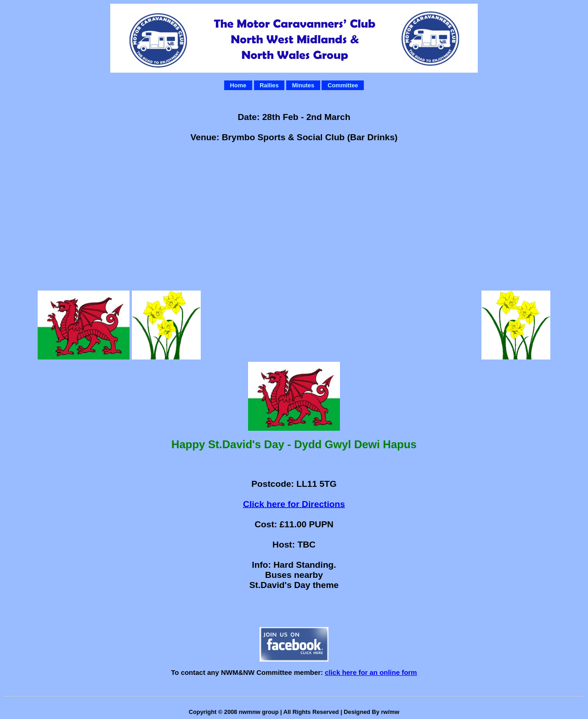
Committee (343, 85)
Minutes (303, 85)
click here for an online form (371, 672)
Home (238, 85)
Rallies (269, 85)
